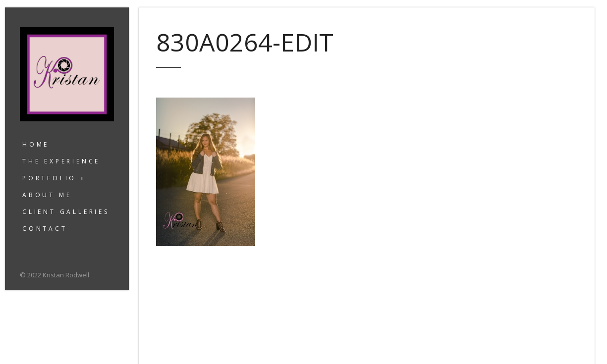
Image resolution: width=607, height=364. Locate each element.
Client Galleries (66, 212)
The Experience (61, 161)
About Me (47, 195)
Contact (45, 229)
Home (36, 144)
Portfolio (49, 178)
